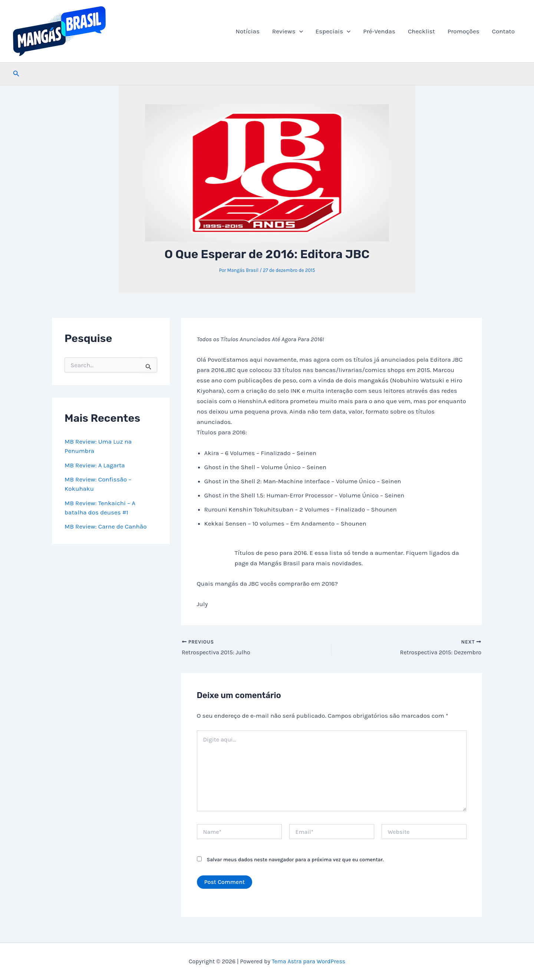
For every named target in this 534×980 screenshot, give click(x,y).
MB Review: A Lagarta (95, 465)
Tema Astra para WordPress (309, 961)
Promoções (464, 31)
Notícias (248, 31)
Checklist (421, 31)
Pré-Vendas (379, 31)
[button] (299, 31)
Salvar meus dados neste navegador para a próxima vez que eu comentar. (295, 860)
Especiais (333, 31)
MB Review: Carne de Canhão (106, 526)
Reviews (288, 31)
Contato (503, 31)
